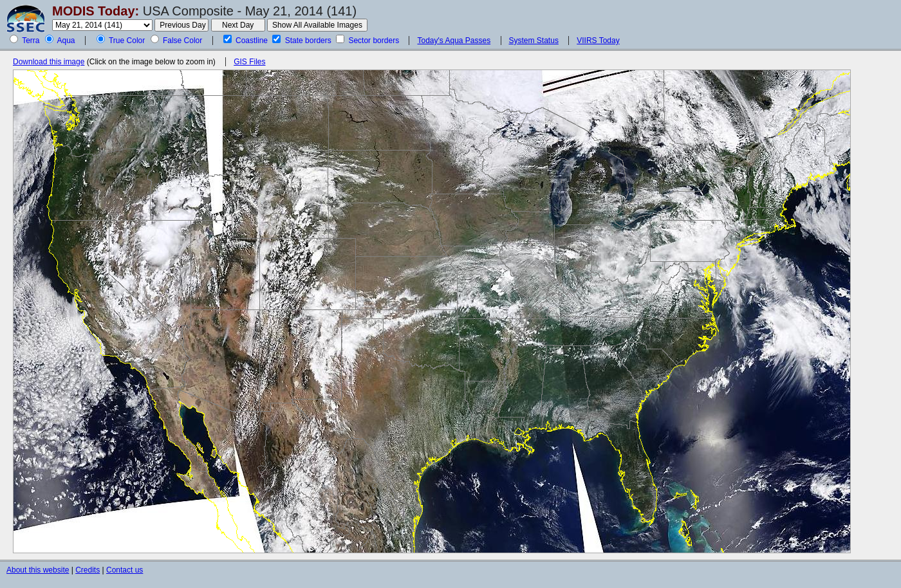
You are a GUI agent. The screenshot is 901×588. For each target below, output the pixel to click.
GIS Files (249, 62)
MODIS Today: (96, 11)
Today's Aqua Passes (454, 41)
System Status (534, 41)
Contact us (125, 570)
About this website (38, 570)
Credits (88, 570)
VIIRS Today (598, 41)
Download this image (49, 62)
